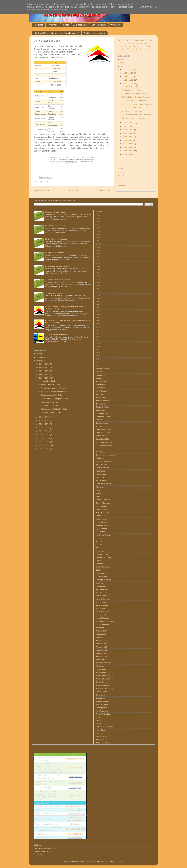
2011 (98, 330)
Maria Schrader (102, 605)
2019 (98, 356)
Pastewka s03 (101, 647)
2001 (98, 302)
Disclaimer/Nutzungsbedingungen (47, 848)
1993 (98, 279)
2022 (123, 66)
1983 (98, 247)
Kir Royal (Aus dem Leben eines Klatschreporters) (57, 33)
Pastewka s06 (101, 657)
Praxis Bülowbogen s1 (105, 672)
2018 (98, 353)
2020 (98, 359)
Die (142, 40)
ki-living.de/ (75, 788)
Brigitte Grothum (102, 407)
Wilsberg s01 (101, 736)
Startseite (39, 25)
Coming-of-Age (102, 423)
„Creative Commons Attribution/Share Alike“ (77, 158)
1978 (98, 231)
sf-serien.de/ (75, 810)
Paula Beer (100, 660)
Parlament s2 (101, 634)
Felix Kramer (101, 481)
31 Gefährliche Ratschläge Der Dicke (137, 104)
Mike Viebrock (101, 615)
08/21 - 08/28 (128, 147)
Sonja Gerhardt (102, 705)
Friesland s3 (101, 497)
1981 (98, 241)
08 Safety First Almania (54, 293)
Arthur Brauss (101, 391)
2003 (98, 305)
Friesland (99, 487)
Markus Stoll (101, 609)
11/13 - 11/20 (128, 76)
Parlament (100, 628)
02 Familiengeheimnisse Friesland (136, 94)
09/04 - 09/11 (128, 140)
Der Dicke (44, 181)
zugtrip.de (75, 795)
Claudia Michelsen (103, 417)
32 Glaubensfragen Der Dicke (134, 101)
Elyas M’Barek (101, 465)
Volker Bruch (101, 730)
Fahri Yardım (101, 471)
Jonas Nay (100, 551)
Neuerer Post (41, 190)
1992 (98, 276)
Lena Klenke (101, 573)
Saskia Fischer (102, 692)
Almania (99, 372)
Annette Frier (101, 385)
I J (132, 43)
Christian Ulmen (102, 413)
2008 (98, 321)
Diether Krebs (101, 436)
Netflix (66, 25)
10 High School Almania (55, 253)
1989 (98, 266)
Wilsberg (99, 733)
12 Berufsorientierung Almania (57, 266)
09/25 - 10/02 (128, 130)
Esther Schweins (102, 468)
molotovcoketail (101, 861)
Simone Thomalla (103, 701)
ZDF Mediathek (99, 25)
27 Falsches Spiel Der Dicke (133, 118)
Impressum (38, 855)
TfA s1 (98, 717)
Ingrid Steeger (101, 529)
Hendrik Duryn (101, 522)
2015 (98, 343)
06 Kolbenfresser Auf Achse (56, 334)
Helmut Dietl (101, 516)
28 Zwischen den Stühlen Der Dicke (137, 115)
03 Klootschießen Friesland (133, 90)
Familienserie (101, 474)
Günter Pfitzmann (103, 503)
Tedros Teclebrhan (103, 714)
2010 (98, 327)
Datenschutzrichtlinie (60, 161)
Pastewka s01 (101, 641)
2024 (123, 59)
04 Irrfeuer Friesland (130, 87)
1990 (98, 269)
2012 (98, 333)
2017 (98, 349)
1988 (98, 263)
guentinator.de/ (75, 768)
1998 (98, 295)
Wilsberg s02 (101, 740)
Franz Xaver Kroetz (103, 484)
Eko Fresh (100, 458)
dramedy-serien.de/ (75, 806)
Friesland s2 (101, 493)
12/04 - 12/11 (128, 69)
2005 (98, 311)
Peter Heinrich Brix (103, 663)
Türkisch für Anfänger (104, 727)
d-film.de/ (75, 824)
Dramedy (99, 452)
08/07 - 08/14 (128, 154)
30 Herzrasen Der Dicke (132, 108)
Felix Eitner (100, 477)
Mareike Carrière (102, 599)
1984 (98, 250)
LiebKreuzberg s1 (103, 577)
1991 (98, 273)
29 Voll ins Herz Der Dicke (133, 111)
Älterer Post (105, 190)
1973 (98, 215)
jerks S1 (121, 172)
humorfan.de (75, 783)
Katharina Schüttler (103, 557)
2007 (98, 317)
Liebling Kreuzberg (103, 580)
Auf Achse (100, 394)
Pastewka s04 (101, 650)
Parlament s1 (101, 631)
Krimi (98, 570)
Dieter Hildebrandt (103, 433)
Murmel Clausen (102, 618)
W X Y (132, 49)
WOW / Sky (116, 25)
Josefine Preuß (102, 554)
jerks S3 (99, 545)
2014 (98, 340)
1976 (98, 225)
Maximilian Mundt (103, 612)
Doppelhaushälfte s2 (104, 445)
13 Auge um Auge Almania (56, 212)
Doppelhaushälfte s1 (104, 442)
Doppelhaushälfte (103, 439)
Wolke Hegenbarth (103, 743)
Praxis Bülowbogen (103, 669)
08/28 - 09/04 (128, 144)
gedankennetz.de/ (75, 759)
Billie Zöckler (101, 404)
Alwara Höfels (101, 381)
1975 (98, 221)
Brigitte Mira (100, 410)
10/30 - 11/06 (128, 84)
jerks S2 (121, 175)
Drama (98, 449)
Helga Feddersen (103, 513)
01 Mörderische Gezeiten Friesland (136, 97)
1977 (98, 228)
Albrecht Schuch (102, 369)
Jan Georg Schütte (103, 535)
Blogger (121, 861)
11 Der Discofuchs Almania (56, 239)
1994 (98, 282)
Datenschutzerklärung (43, 851)
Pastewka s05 (101, 653)
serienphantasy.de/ (75, 829)
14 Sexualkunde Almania (55, 226)
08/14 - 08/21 (128, 151)
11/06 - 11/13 (128, 80)
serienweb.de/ (75, 837)
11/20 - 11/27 (128, 73)
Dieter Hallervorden (103, 429)
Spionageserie (101, 708)
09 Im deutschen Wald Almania (57, 280)
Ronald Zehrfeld (102, 682)
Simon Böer (100, 698)
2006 (98, 314)
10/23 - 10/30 (128, 123)
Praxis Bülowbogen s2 (105, 676)
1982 (98, 244)
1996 (98, 289)
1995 (98, 285)
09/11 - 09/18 (128, 137)
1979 (98, 234)
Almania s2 (100, 378)
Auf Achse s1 (101, 397)
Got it (158, 7)
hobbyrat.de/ (75, 777)
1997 (98, 292)
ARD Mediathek (80, 25)
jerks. (120, 179)
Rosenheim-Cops (103, 685)
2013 (98, 337)
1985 (98, 253)
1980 (98, 238)
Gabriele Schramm (103, 500)
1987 (98, 260)
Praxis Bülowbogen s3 (105, 679)
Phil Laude (100, 666)
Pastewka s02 (101, 644)
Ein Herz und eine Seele (95, 33)
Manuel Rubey (101, 596)
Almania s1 (100, 375)
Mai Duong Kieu (102, 589)
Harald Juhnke (101, 506)
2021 (98, 362)
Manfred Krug (101, 593)
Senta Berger (101, 695)
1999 (98, 298)
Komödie (99, 564)
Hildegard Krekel (102, 525)
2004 (98, 308)
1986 (98, 257)
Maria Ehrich (101, 602)
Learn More (146, 7)
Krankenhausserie (103, 567)
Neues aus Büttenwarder (106, 621)
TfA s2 (98, 720)
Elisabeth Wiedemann (104, 461)
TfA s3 (98, 724)
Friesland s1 (101, 490)
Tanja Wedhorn (102, 711)
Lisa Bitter (100, 583)
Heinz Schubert (102, 509)
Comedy (99, 420)
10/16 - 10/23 (128, 126)
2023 (123, 63)
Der (137, 40)
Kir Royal (99, 560)
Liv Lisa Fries (101, 586)
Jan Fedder (100, 532)
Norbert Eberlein (102, 624)
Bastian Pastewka (103, 401)
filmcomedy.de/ (75, 834)
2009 (98, 324)
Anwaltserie (100, 388)
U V (121, 49)
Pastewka (100, 637)
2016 (98, 346)
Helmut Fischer (102, 519)
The (148, 46)
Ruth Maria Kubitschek (105, 688)
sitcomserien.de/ (75, 814)
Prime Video (53, 25)
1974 (98, 218)
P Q (128, 46)
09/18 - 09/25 (128, 133)
